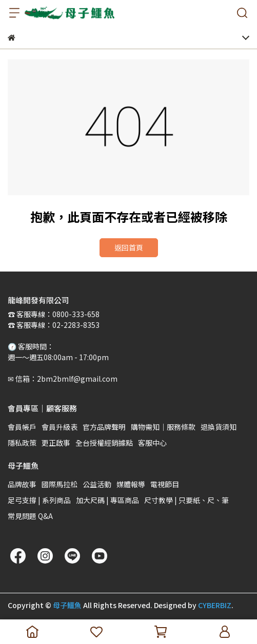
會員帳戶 (22, 427)
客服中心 (152, 443)
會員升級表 (60, 427)
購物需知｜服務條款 (163, 427)
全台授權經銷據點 (104, 443)
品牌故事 (22, 484)
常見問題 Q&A (30, 516)
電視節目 (165, 484)
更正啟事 (56, 443)
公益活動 (97, 484)
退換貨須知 (219, 427)
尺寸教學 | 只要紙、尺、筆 (186, 500)
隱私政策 (22, 443)
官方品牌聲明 (104, 427)
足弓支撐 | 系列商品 (39, 500)
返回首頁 (129, 247)
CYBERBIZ (215, 605)
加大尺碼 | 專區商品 (107, 500)
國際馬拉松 (60, 484)
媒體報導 (131, 484)
